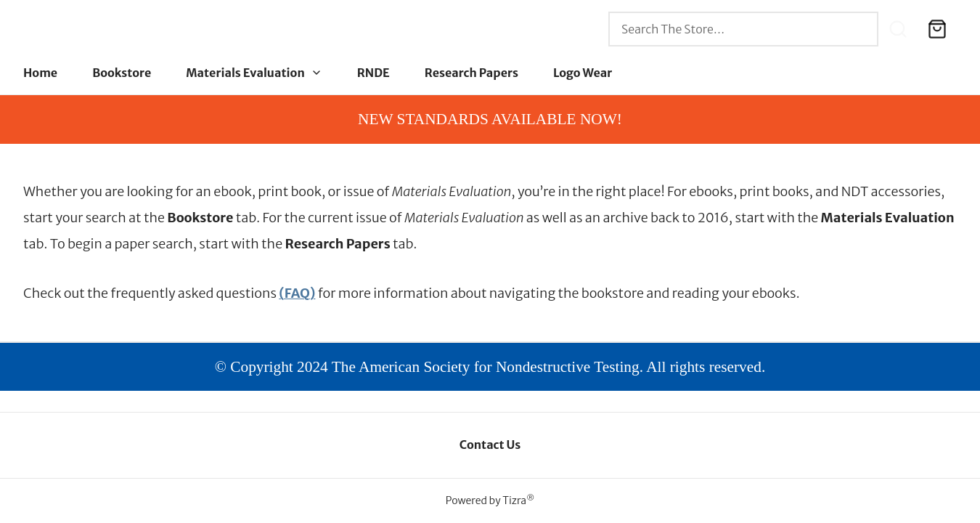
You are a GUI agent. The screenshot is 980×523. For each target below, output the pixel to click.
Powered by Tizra (490, 500)
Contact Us (490, 445)
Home (40, 73)
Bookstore (122, 73)
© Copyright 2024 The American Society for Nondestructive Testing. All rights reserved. (490, 367)
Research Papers (471, 73)
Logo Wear (583, 73)
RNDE (373, 73)
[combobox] (743, 29)
